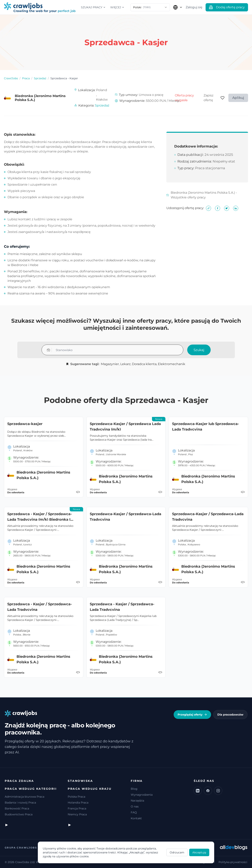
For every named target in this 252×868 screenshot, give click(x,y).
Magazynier (110, 364)
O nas (135, 806)
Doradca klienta (144, 364)
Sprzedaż (40, 78)
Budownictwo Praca (19, 814)
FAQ (134, 812)
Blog (134, 789)
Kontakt (136, 818)
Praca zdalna (19, 781)
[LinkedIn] (198, 791)
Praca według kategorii (31, 789)
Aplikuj (238, 98)
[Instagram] (218, 791)
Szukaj (199, 350)
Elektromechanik (172, 364)
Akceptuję (199, 852)
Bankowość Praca (17, 808)
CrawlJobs (11, 78)
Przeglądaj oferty (192, 715)
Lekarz (125, 364)
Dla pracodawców (230, 715)
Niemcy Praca (77, 814)
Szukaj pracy (93, 7)
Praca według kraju (90, 789)
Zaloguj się (194, 7)
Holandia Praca (78, 803)
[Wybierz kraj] (178, 7)
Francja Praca (77, 808)
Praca (26, 78)
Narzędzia (137, 801)
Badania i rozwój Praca (20, 803)
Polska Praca (76, 797)
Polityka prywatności (233, 862)
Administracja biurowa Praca (25, 797)
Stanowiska (80, 781)
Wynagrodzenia (142, 795)
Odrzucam (177, 852)
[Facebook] (208, 791)
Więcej (117, 7)
